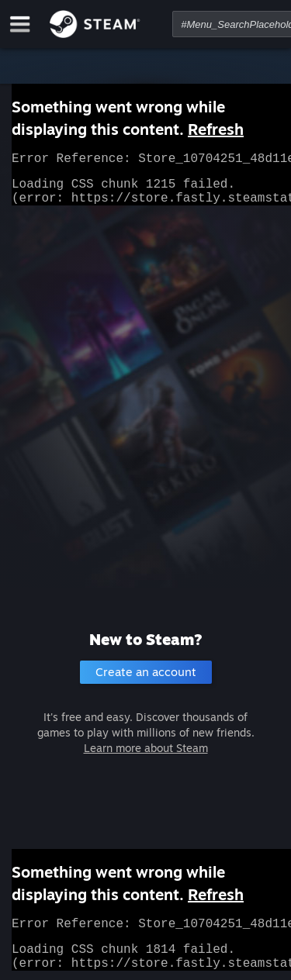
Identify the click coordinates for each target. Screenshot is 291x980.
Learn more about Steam (146, 748)
